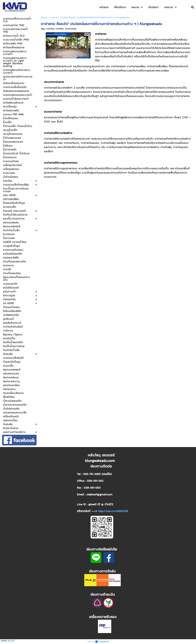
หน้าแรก (44, 17)
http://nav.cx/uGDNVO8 (113, 511)
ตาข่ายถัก (60, 29)
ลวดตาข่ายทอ (71, 29)
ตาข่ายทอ (50, 29)
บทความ (54, 17)
